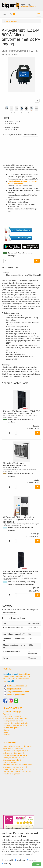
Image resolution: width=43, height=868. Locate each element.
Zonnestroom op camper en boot (15, 767)
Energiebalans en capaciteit (13, 769)
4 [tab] (22, 112)
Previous (3, 109)
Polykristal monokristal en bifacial (15, 755)
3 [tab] (18, 112)
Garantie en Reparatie (11, 728)
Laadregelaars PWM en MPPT (14, 758)
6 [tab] (28, 112)
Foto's (6, 732)
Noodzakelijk (7, 860)
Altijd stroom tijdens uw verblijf (14, 753)
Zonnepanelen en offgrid (12, 760)
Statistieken (32, 860)
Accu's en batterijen (10, 762)
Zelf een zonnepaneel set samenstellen (17, 772)
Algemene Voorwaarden (12, 716)
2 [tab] (15, 112)
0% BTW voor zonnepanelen (14, 749)
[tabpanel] (21, 108)
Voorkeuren (20, 860)
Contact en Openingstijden (13, 712)
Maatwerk (7, 730)
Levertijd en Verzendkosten (13, 721)
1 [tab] (11, 112)
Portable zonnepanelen (12, 774)
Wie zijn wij (7, 714)
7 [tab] (32, 112)
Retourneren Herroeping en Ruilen (16, 725)
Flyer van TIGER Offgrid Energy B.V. (16, 751)
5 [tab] (25, 112)
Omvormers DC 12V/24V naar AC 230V (18, 765)
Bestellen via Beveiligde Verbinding (16, 723)
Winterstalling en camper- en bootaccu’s (18, 746)
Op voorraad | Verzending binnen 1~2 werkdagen (21, 254)
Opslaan (37, 864)
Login (5, 14)
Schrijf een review (31, 135)
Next (40, 109)
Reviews (6, 735)
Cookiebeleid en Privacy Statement (16, 719)
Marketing (6, 864)
